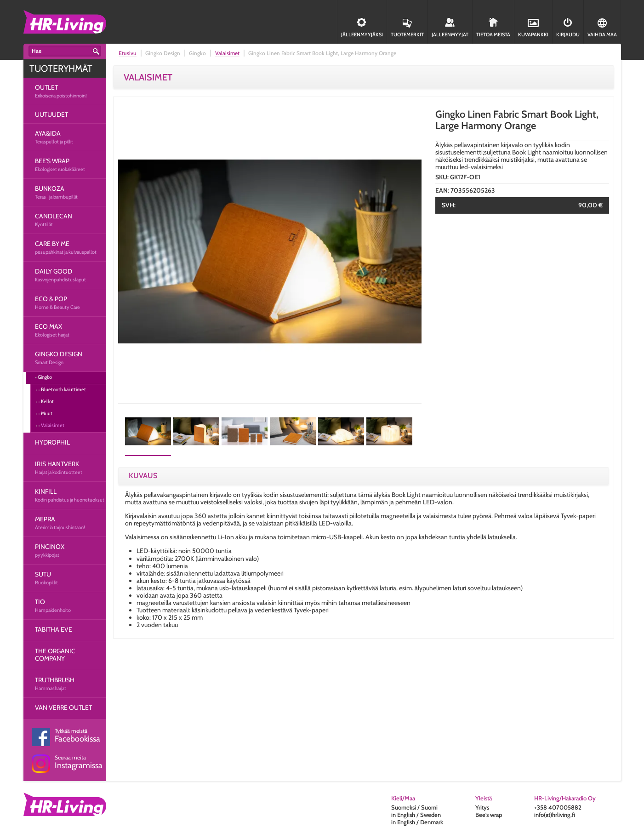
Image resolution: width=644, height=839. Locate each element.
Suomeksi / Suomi (414, 807)
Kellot (47, 401)
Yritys (482, 807)
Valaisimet (53, 425)
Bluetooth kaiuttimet (63, 389)
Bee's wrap (489, 815)
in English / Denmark (417, 822)
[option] (270, 251)
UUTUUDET (51, 114)
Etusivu (128, 53)
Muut (47, 413)
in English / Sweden (416, 815)
